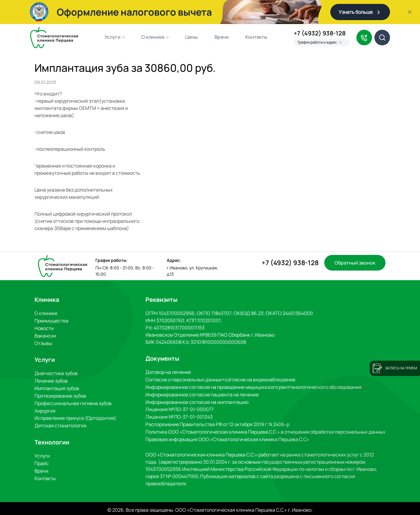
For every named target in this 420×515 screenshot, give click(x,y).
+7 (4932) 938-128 (320, 33)
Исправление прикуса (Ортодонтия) (75, 415)
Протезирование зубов (60, 394)
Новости (44, 328)
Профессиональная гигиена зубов (73, 401)
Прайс (42, 460)
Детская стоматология (60, 423)
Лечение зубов (51, 379)
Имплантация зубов (57, 386)
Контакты (256, 37)
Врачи (222, 37)
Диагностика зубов (56, 372)
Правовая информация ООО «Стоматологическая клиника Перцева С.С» (227, 437)
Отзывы (43, 342)
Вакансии (45, 335)
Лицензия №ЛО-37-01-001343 (179, 415)
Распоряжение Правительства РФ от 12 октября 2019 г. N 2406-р (217, 423)
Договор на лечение (168, 372)
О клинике (153, 37)
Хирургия (45, 408)
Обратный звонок (355, 263)
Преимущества (51, 320)
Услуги (112, 37)
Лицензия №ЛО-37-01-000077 (180, 408)
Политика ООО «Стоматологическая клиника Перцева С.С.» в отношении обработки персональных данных (265, 430)
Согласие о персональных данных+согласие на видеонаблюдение (220, 379)
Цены (191, 37)
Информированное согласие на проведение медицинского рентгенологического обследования (253, 386)
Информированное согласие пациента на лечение (202, 394)
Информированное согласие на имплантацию (197, 401)
